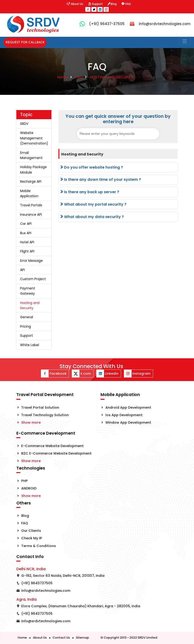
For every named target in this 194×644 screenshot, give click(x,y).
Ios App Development (124, 415)
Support (95, 4)
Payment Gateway (28, 291)
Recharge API (31, 181)
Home (63, 77)
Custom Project (33, 279)
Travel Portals (31, 205)
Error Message (31, 261)
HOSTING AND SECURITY (112, 77)
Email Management (31, 155)
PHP (25, 481)
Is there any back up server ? (89, 192)
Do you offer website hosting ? (91, 167)
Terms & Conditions (39, 546)
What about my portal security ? (93, 204)
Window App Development (128, 422)
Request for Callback (25, 43)
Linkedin (108, 374)
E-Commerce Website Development (52, 446)
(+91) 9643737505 (37, 583)
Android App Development (128, 407)
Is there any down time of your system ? (100, 180)
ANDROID (29, 488)
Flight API (27, 251)
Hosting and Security (30, 305)
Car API (26, 224)
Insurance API (31, 215)
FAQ (126, 4)
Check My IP (32, 538)
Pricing (25, 326)
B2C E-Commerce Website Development (56, 453)
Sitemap (83, 638)
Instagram (137, 374)
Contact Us (61, 638)
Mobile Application (29, 193)
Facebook (54, 374)
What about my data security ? (92, 217)
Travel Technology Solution (45, 415)
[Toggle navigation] (185, 41)
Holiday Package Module (33, 170)
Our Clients (31, 531)
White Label (30, 345)
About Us (75, 4)
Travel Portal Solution (40, 407)
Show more (31, 422)
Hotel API (27, 242)
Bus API (26, 233)
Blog (112, 4)
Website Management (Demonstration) (34, 138)
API (22, 270)
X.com (81, 374)
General (27, 317)
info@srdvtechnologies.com (46, 591)
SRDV (24, 124)
